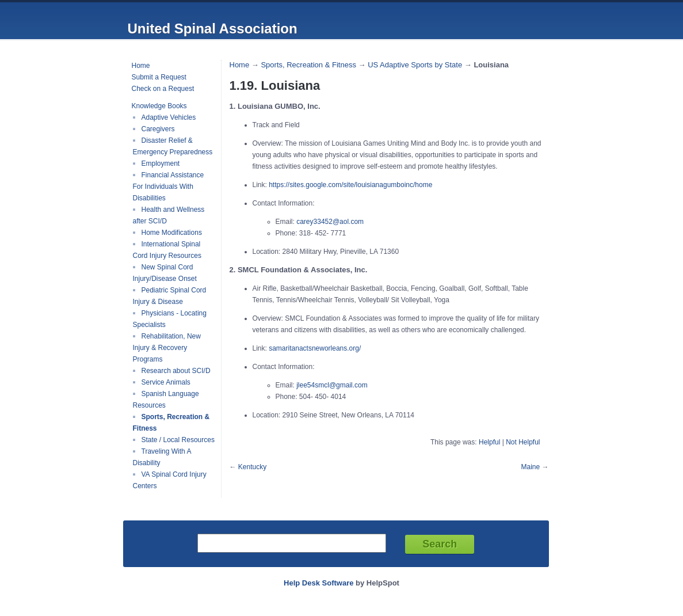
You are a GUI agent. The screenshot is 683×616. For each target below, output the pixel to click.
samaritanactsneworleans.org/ (315, 348)
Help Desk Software (318, 583)
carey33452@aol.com (330, 222)
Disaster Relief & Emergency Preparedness (173, 146)
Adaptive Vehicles (169, 117)
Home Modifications (172, 233)
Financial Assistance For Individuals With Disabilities (169, 187)
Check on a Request (163, 89)
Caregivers (158, 129)
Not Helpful (523, 442)
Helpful (489, 442)
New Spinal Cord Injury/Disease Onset (165, 273)
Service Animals (166, 382)
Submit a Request (159, 77)
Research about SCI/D (176, 371)
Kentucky (252, 467)
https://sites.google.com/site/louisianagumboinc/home (350, 185)
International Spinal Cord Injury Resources (167, 250)
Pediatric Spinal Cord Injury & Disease (170, 296)
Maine (530, 467)
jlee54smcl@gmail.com (332, 385)
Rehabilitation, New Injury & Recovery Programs (167, 348)
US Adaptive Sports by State (415, 65)
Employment (161, 163)
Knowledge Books (159, 106)
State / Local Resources (178, 440)
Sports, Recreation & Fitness (308, 65)
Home (141, 66)
